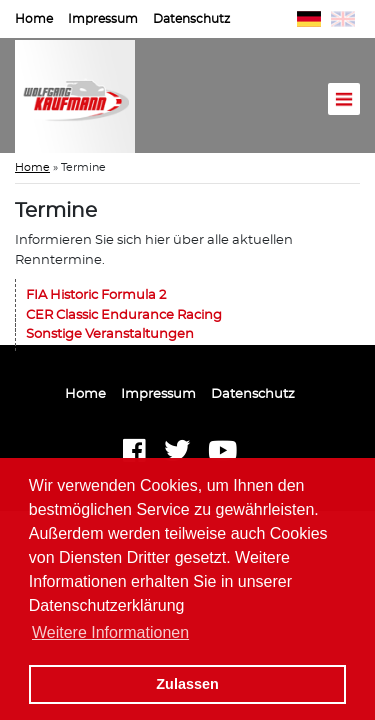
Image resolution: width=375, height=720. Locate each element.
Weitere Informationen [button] (110, 632)
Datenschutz (191, 19)
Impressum (103, 19)
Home (34, 19)
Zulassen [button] (187, 684)
